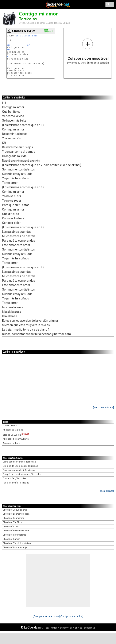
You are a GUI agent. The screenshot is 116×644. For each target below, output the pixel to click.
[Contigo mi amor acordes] (46, 616)
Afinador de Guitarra (13, 430)
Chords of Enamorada (14, 518)
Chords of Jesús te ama (15, 510)
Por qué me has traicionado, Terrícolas (22, 474)
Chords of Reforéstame (14, 535)
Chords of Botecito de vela (16, 531)
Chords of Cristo (11, 527)
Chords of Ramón (11, 539)
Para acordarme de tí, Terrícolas (19, 470)
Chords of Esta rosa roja (15, 548)
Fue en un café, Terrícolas (16, 483)
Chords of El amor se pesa (16, 514)
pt (81, 628)
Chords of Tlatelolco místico (17, 543)
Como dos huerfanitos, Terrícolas (19, 462)
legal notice (51, 628)
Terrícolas (28, 19)
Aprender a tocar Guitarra (16, 439)
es (71, 628)
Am (26, 36)
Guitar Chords (10, 426)
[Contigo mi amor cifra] (71, 616)
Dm (17, 36)
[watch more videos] (103, 407)
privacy (64, 628)
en (76, 628)
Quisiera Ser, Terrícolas (15, 478)
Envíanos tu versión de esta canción (88, 51)
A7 (28, 45)
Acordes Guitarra (11, 443)
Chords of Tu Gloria (13, 522)
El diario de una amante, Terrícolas (20, 466)
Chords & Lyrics (24, 31)
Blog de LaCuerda (16, 435)
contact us (90, 628)
